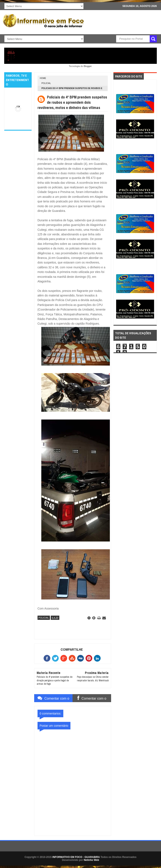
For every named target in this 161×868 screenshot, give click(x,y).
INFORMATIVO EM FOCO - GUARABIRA (76, 857)
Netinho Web (91, 860)
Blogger (88, 66)
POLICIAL (46, 83)
